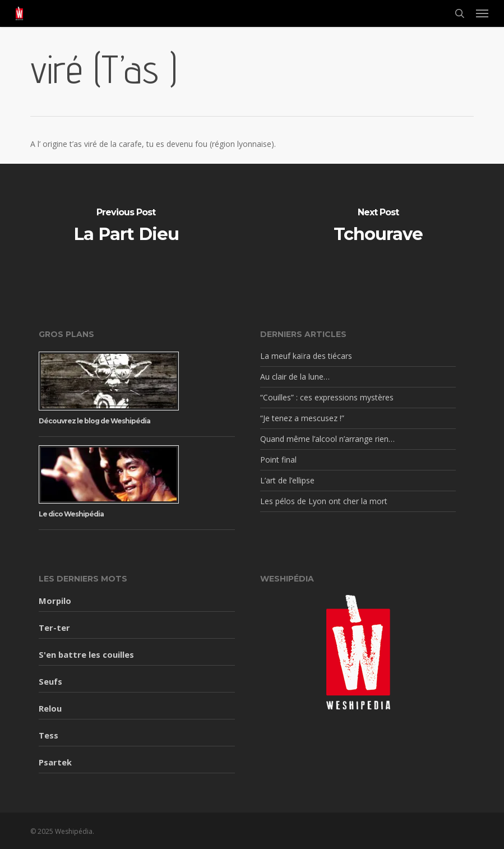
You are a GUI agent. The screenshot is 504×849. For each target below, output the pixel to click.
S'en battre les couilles (86, 654)
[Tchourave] (378, 227)
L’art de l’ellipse (287, 480)
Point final (278, 460)
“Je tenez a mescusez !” (302, 418)
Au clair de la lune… (295, 377)
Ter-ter (54, 627)
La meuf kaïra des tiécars (306, 356)
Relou (50, 708)
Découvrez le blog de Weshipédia (94, 421)
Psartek (55, 762)
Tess (48, 735)
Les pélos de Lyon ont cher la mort (324, 501)
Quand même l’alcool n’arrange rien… (327, 439)
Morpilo (55, 601)
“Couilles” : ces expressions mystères (327, 397)
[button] (482, 13)
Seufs (50, 681)
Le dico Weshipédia (71, 514)
